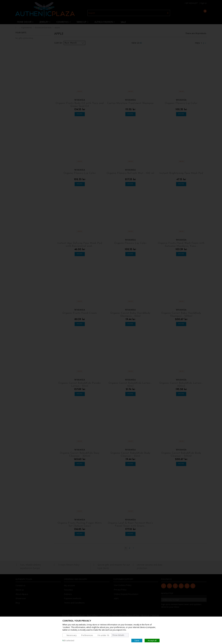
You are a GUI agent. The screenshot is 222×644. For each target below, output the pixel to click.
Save (137, 640)
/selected (68, 640)
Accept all (152, 640)
